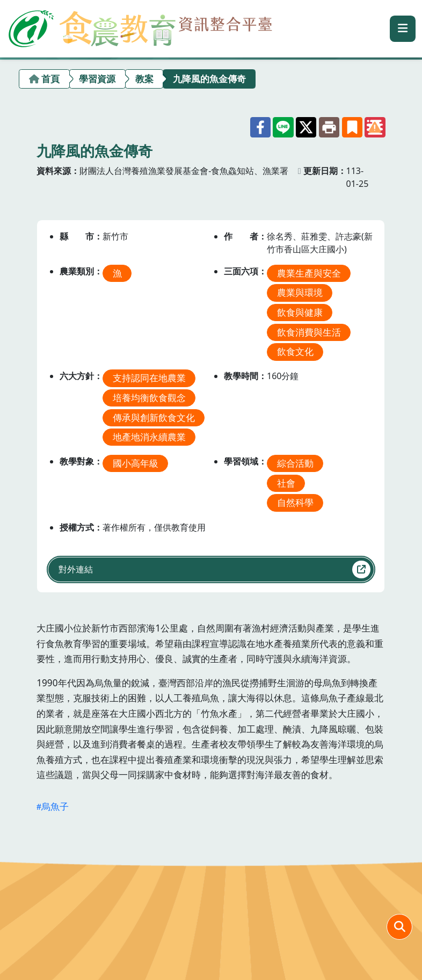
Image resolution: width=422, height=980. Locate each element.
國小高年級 (136, 463)
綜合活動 (295, 463)
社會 (286, 482)
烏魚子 (55, 806)
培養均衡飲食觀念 (149, 398)
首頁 (50, 79)
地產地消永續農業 (149, 437)
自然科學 (295, 502)
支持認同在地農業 (149, 378)
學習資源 (97, 79)
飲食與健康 (300, 312)
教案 (144, 79)
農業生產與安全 (309, 273)
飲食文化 (295, 351)
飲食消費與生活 (309, 332)
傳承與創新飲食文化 (154, 417)
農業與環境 (300, 292)
